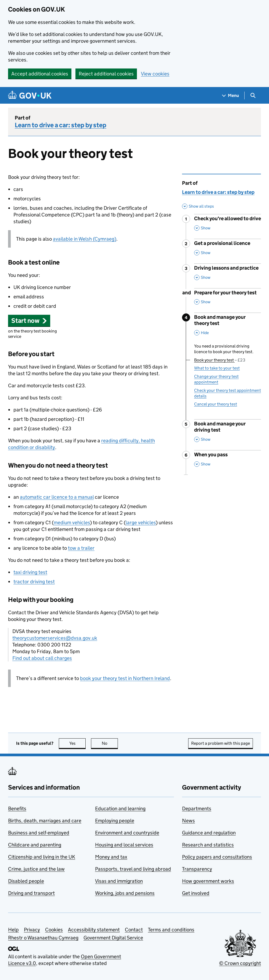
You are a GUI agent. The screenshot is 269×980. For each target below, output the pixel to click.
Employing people (115, 821)
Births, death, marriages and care (45, 821)
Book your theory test (220, 360)
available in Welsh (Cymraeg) (85, 239)
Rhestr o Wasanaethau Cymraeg (43, 938)
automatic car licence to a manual (57, 497)
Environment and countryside (127, 833)
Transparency (197, 869)
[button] (29, 321)
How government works (208, 881)
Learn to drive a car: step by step (61, 125)
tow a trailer (81, 548)
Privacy (32, 930)
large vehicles (141, 522)
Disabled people (26, 881)
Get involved (196, 893)
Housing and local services (124, 845)
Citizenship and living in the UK (42, 857)
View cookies (155, 74)
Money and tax (111, 857)
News (188, 821)
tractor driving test (34, 582)
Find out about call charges (42, 658)
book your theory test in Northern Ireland (125, 678)
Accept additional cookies (40, 74)
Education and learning (120, 809)
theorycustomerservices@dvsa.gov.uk (55, 638)
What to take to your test (217, 368)
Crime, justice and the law (36, 869)
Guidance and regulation (209, 833)
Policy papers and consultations (217, 857)
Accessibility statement (94, 930)
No (110, 743)
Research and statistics (208, 845)
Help (13, 930)
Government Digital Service (113, 938)
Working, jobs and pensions (125, 893)
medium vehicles (72, 522)
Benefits (17, 809)
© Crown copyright (240, 963)
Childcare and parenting (35, 845)
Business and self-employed (39, 833)
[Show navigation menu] (231, 95)
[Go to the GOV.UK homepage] (30, 95)
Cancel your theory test (216, 404)
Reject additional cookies (106, 74)
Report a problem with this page (221, 743)
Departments (197, 809)
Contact (134, 930)
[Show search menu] (253, 95)
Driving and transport (31, 893)
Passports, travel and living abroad (133, 869)
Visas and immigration (119, 881)
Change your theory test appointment (216, 379)
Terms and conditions (171, 930)
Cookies (54, 930)
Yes (78, 743)
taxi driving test (30, 572)
